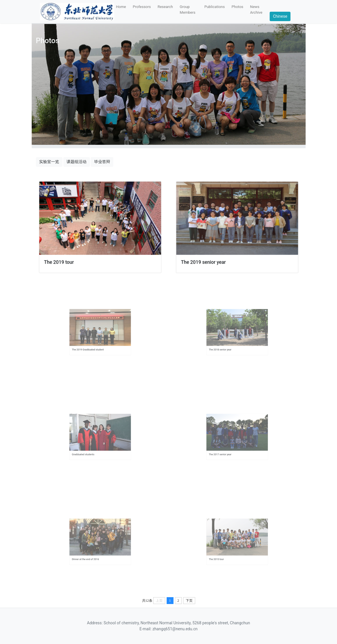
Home (121, 7)
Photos (238, 7)
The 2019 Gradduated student (92, 344)
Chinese (280, 16)
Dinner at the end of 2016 (90, 553)
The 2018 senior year (226, 344)
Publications (215, 7)
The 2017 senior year (226, 448)
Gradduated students (89, 448)
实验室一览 (49, 162)
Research (165, 7)
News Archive (256, 10)
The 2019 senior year (206, 260)
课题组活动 (76, 162)
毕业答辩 (102, 162)
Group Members (188, 10)
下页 (189, 601)
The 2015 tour (223, 553)
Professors (142, 7)
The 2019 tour (62, 260)
